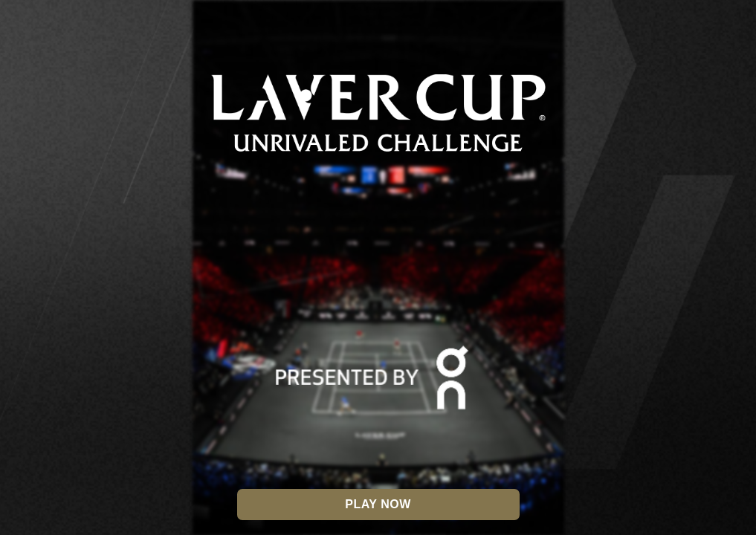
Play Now (378, 504)
